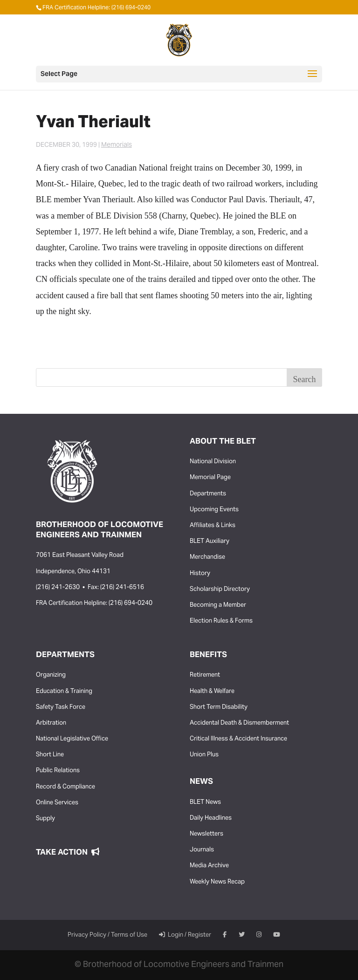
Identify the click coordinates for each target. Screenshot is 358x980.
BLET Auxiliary (210, 541)
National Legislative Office (72, 739)
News (201, 782)
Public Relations (58, 771)
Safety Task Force (61, 707)
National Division (213, 462)
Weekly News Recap (217, 882)
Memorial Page (210, 478)
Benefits (208, 655)
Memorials (117, 145)
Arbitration (51, 723)
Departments (208, 494)
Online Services (57, 803)
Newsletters (207, 834)
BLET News (205, 802)
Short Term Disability (219, 707)
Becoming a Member (218, 605)
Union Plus (204, 755)
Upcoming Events (214, 510)
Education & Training (64, 692)
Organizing (51, 675)
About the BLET (223, 442)
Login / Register (185, 935)
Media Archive (209, 866)
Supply (45, 819)
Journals (202, 850)
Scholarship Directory (220, 589)
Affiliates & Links (213, 526)
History (200, 574)
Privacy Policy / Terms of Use (107, 935)
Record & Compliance (65, 787)
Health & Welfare (212, 692)
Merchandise (207, 557)
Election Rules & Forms (221, 621)
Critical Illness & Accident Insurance (238, 739)
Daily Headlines (211, 818)
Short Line (50, 755)
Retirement (205, 675)
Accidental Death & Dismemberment (239, 723)
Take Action (68, 853)
